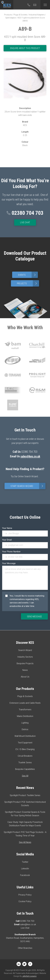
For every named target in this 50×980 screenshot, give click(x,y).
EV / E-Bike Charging (25, 749)
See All (25, 776)
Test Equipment (25, 743)
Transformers (25, 710)
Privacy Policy (25, 895)
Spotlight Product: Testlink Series (25, 795)
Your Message (9, 563)
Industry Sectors (25, 657)
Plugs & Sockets (20, 15)
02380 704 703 (27, 921)
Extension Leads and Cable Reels (25, 703)
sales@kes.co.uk (30, 456)
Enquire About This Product (25, 48)
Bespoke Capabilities (25, 769)
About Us (25, 677)
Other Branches (25, 948)
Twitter (25, 862)
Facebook (25, 875)
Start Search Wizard (28, 486)
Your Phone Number (11, 552)
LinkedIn (25, 869)
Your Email (7, 540)
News (25, 670)
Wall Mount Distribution (25, 736)
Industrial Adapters (37, 15)
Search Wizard (25, 650)
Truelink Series (25, 763)
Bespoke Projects (25, 663)
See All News (25, 842)
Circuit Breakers (25, 756)
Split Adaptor (11, 18)
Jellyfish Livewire (29, 976)
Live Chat (25, 222)
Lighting (25, 723)
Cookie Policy (25, 901)
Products (8, 15)
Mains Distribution (25, 716)
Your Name (7, 528)
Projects (28, 283)
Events (28, 275)
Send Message (34, 616)
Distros (25, 729)
